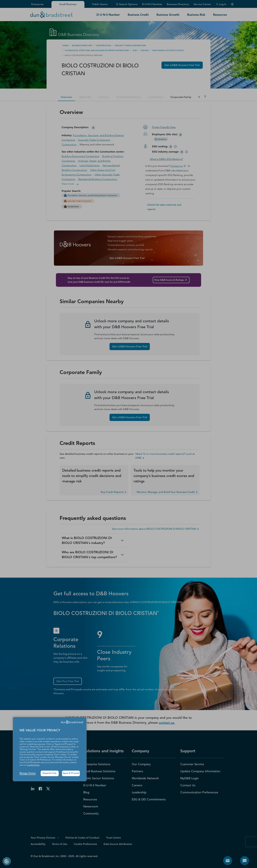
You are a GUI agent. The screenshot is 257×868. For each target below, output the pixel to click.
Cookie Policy (33, 765)
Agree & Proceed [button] (71, 773)
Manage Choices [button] (28, 773)
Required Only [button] (50, 773)
